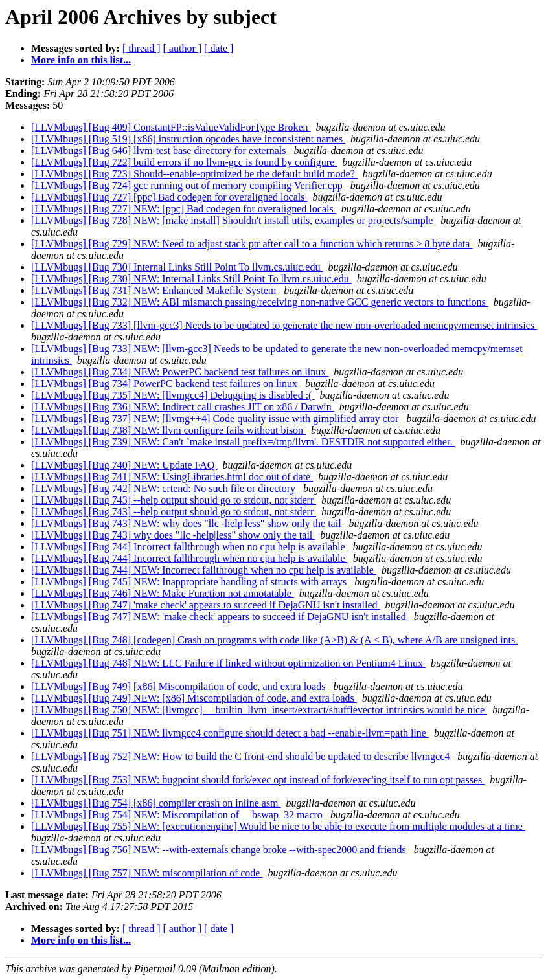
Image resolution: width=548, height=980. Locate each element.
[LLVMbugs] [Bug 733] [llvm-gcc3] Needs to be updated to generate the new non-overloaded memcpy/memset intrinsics (284, 325)
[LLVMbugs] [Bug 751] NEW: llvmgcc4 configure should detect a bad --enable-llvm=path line (230, 733)
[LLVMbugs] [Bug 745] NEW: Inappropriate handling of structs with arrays (190, 582)
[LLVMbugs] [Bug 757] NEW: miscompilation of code (147, 873)
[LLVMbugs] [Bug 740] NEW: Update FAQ (124, 465)
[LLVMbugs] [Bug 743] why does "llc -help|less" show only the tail (173, 535)
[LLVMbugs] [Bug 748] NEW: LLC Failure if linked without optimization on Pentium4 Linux (228, 663)
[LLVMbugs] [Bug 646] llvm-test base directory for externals (160, 150)
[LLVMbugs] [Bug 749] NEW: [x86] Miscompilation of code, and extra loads (194, 698)
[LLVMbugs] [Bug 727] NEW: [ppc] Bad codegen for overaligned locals (184, 209)
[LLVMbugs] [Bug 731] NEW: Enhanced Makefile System (155, 290)
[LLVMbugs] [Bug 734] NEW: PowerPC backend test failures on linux (180, 372)
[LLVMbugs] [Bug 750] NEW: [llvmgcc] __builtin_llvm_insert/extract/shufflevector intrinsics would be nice (259, 710)
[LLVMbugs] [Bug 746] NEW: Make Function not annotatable (163, 593)
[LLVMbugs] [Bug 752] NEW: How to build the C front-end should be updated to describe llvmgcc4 (242, 756)
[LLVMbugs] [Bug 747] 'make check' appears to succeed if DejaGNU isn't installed (206, 605)
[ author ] (183, 48)
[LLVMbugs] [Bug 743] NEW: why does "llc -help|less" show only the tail (188, 523)
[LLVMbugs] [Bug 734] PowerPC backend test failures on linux (166, 384)
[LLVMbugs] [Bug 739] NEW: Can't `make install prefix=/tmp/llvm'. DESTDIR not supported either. (243, 442)
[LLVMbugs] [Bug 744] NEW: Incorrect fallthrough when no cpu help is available (204, 570)
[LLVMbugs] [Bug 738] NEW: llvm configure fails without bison (168, 430)
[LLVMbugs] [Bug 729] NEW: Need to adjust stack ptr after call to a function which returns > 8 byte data (252, 244)
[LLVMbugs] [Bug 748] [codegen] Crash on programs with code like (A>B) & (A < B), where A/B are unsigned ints (274, 640)
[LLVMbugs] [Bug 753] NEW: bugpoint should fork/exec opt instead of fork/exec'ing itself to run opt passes (258, 780)
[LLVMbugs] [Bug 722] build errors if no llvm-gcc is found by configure (184, 162)
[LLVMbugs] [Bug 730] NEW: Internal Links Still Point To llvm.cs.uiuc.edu (191, 279)
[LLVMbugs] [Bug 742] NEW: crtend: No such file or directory (165, 488)
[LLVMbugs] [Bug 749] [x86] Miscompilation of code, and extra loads (179, 686)
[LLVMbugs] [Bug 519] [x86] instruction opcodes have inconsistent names (188, 139)
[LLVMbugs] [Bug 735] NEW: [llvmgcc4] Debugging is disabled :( (173, 395)
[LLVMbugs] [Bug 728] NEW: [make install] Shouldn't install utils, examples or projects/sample (233, 220)
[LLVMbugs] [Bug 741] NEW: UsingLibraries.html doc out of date (172, 477)
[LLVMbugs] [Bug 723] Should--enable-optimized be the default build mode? (194, 174)
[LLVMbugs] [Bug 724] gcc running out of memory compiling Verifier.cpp (188, 185)
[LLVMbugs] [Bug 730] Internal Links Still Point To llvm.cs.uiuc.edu (177, 267)
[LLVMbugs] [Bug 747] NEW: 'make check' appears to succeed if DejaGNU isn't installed (220, 617)
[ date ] (219, 48)
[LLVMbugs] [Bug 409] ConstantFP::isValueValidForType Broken (171, 127)
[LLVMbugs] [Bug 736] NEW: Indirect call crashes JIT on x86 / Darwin (183, 407)
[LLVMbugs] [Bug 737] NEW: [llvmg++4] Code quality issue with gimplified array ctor (216, 418)
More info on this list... (81, 60)
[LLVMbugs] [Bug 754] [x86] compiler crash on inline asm (156, 803)
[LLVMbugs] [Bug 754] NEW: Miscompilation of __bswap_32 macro (178, 815)
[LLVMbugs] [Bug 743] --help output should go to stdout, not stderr (174, 500)
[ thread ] (142, 48)
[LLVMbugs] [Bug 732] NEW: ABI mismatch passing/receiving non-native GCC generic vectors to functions (260, 302)
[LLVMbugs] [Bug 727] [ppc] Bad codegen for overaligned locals (169, 197)
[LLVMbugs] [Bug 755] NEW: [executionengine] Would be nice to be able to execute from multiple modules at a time (278, 826)
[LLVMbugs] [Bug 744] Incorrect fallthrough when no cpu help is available (189, 547)
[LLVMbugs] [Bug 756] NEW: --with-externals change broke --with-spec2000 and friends (220, 850)
